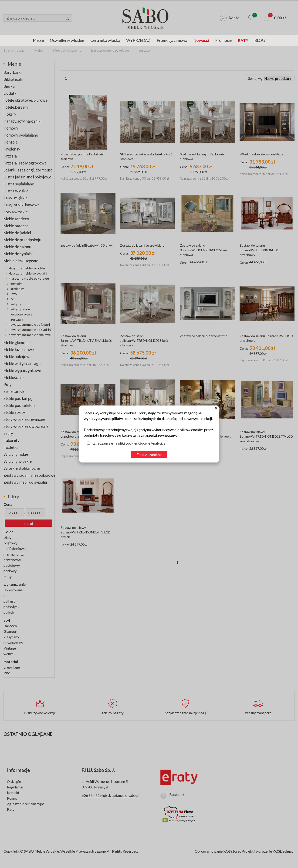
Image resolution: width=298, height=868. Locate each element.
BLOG (260, 40)
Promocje (223, 40)
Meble (38, 40)
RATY (243, 40)
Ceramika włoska (105, 40)
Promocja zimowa (172, 40)
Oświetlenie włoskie (67, 40)
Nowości (201, 40)
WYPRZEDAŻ (138, 40)
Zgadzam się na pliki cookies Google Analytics (129, 443)
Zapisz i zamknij (149, 454)
